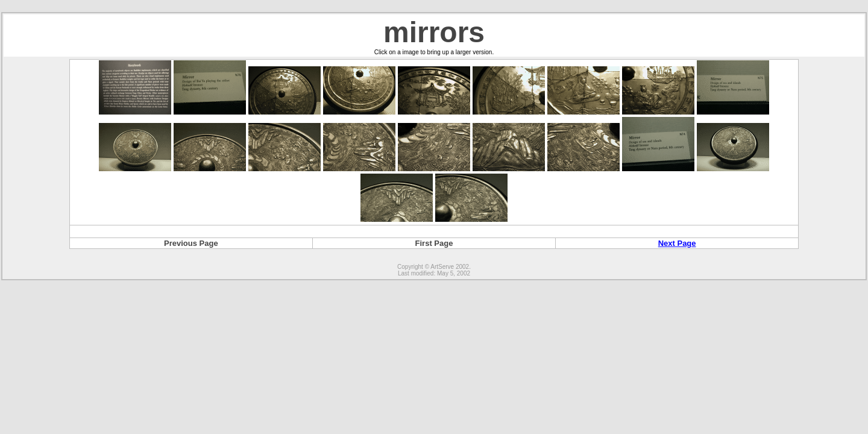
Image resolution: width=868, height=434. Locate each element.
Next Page (677, 243)
